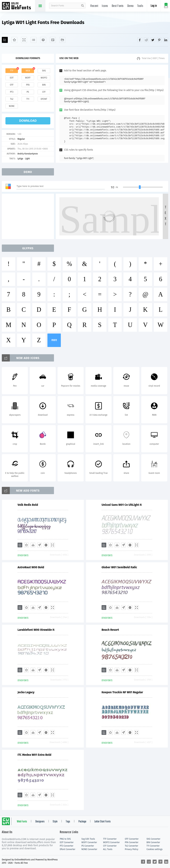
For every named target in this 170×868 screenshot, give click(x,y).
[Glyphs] (34, 40)
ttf (12, 71)
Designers (40, 822)
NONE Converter (89, 849)
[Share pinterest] (159, 40)
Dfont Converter (68, 849)
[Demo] (24, 40)
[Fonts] (62, 40)
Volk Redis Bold (28, 505)
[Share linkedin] (166, 40)
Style (55, 822)
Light (27, 159)
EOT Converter (67, 842)
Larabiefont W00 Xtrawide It (36, 630)
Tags (68, 822)
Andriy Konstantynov (28, 154)
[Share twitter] (153, 40)
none (12, 106)
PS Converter (88, 846)
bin (44, 85)
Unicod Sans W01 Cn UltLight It (122, 505)
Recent (94, 6)
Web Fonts (22, 822)
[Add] (5, 40)
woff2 (44, 78)
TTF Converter (110, 839)
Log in (154, 6)
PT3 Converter (67, 846)
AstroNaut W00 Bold (31, 567)
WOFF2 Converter (112, 842)
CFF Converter (110, 846)
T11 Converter (153, 846)
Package (82, 822)
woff (28, 78)
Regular (21, 139)
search (83, 6)
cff (44, 92)
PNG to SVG (65, 839)
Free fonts (18, 6)
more (54, 340)
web (28, 71)
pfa (28, 85)
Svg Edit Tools (88, 839)
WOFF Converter (89, 842)
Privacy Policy (131, 849)
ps (28, 92)
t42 (12, 99)
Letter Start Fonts (102, 822)
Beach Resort (110, 630)
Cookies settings (154, 849)
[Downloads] (33, 545)
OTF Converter (132, 839)
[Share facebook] (140, 40)
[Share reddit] (146, 40)
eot (12, 78)
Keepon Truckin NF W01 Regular (122, 692)
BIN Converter (153, 842)
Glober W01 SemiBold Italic (119, 567)
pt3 (12, 92)
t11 (28, 99)
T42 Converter (131, 846)
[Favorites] (14, 40)
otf (12, 85)
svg (44, 71)
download (28, 121)
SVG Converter (153, 839)
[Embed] (46, 545)
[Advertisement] (29, 216)
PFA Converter (132, 842)
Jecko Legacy (26, 692)
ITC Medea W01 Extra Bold (34, 755)
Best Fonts (118, 6)
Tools (140, 6)
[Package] (43, 40)
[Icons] (53, 40)
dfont (44, 99)
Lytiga (20, 159)
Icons (105, 6)
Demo (130, 6)
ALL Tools (108, 849)
